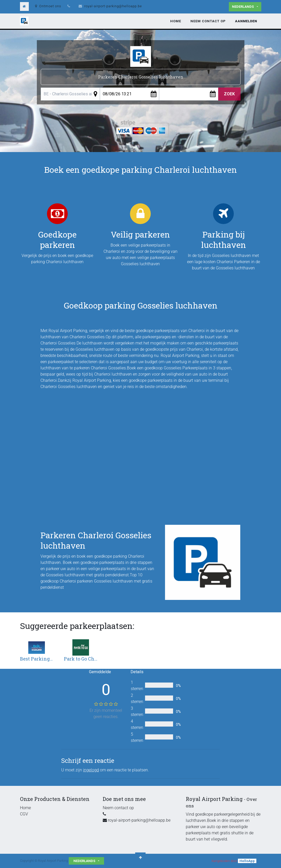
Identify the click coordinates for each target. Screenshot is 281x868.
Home (25, 808)
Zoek (229, 94)
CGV (24, 814)
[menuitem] (176, 21)
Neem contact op (118, 808)
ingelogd (91, 770)
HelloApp (247, 861)
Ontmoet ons (48, 6)
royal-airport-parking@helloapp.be (113, 6)
